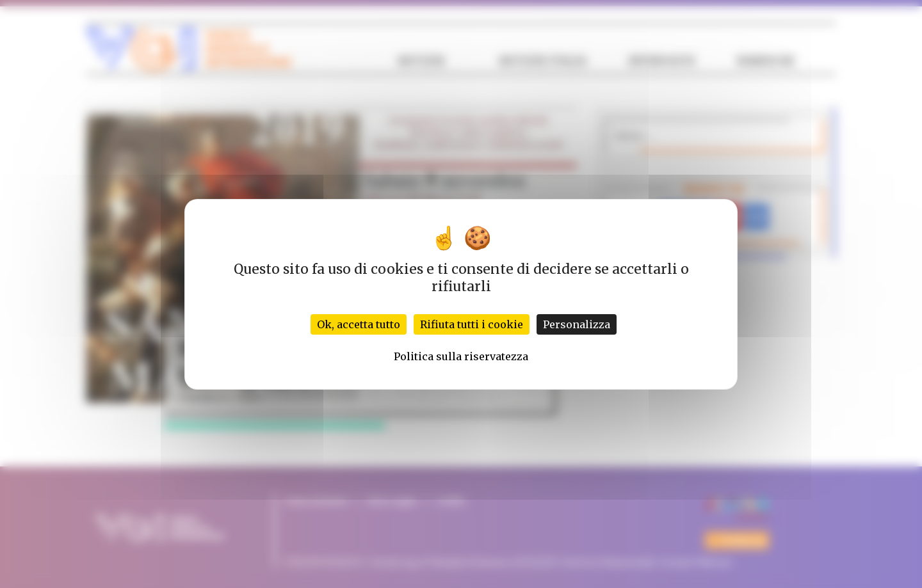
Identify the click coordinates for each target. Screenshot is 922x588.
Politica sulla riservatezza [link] (461, 356)
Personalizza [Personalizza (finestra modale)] (577, 324)
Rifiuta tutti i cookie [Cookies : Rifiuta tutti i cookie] (472, 324)
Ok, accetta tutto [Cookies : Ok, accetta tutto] (359, 324)
